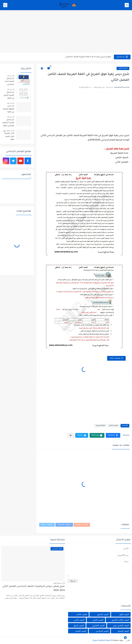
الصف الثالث (82, 614)
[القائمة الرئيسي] (127, 5)
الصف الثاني (79, 620)
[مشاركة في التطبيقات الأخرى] (71, 435)
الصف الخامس (98, 625)
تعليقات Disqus (47, 525)
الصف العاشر (81, 631)
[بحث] (5, 5)
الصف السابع (123, 631)
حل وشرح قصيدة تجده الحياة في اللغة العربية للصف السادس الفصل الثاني (9, 82)
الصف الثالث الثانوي (120, 620)
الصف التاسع (103, 614)
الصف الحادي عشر (121, 625)
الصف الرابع (79, 625)
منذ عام (10, 76)
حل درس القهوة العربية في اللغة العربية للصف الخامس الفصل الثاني (9, 109)
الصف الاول (124, 614)
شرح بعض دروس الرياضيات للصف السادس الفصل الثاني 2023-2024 (34, 589)
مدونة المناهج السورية (101, 640)
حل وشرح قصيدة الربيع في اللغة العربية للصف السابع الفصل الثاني (9, 96)
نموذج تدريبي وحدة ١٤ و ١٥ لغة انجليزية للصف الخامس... (87, 57)
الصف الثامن (123, 68)
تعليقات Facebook (64, 525)
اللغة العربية (100, 426)
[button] (113, 435)
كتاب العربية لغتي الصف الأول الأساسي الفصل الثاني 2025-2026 (9, 137)
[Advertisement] (66, 32)
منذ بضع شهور (7, 131)
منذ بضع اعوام (58, 583)
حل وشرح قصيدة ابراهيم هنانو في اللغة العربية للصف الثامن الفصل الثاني (8, 123)
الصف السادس (102, 631)
